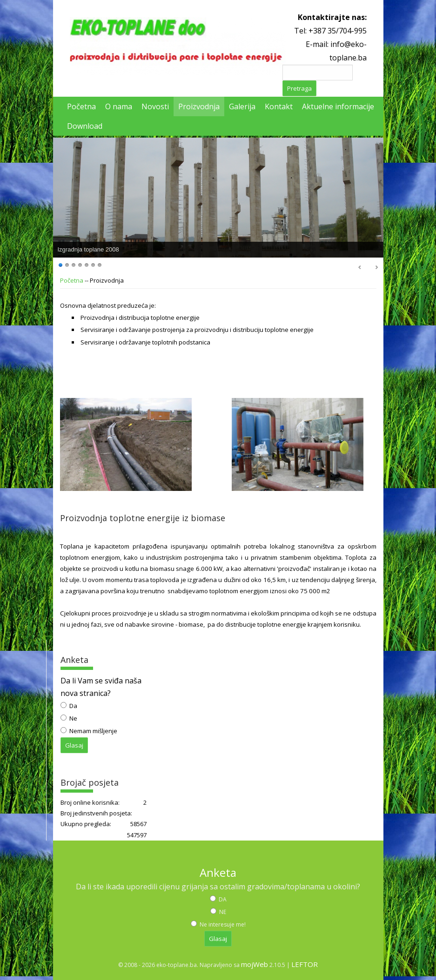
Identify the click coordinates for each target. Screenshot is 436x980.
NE (222, 912)
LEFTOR (305, 964)
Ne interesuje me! (222, 924)
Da (73, 706)
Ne (73, 718)
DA (222, 899)
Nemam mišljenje (93, 731)
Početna (72, 280)
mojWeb (255, 964)
